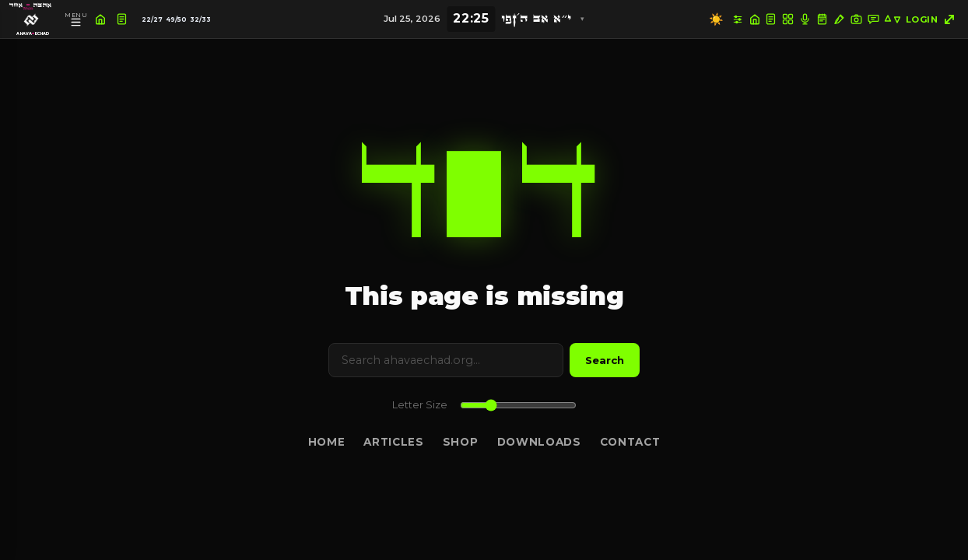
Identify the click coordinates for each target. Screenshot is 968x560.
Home (327, 442)
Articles (393, 442)
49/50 (176, 19)
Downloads (539, 442)
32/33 (200, 19)
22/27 (152, 19)
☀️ (716, 19)
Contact (630, 442)
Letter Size (420, 405)
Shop (461, 442)
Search (605, 360)
